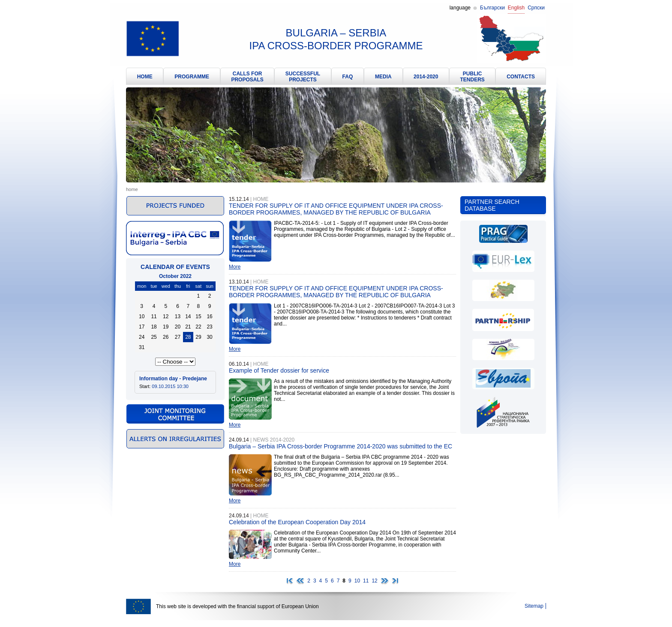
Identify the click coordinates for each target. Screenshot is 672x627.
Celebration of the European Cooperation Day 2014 (297, 522)
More (235, 267)
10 (357, 581)
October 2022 (175, 276)
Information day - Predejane (173, 379)
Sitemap (534, 606)
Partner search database (492, 205)
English (516, 8)
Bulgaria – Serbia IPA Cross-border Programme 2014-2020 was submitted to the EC (340, 446)
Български (492, 8)
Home (132, 189)
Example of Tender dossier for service (279, 370)
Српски (536, 8)
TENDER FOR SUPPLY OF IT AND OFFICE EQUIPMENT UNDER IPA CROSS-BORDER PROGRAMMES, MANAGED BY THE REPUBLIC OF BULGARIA (336, 209)
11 (366, 581)
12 (374, 581)
